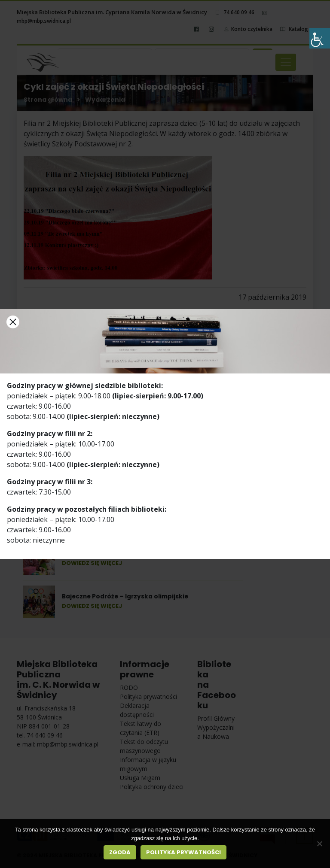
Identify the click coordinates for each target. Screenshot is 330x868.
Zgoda (120, 852)
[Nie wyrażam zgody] (319, 844)
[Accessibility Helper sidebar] (320, 38)
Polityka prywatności (183, 852)
